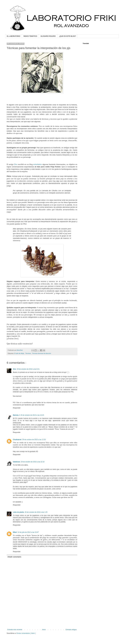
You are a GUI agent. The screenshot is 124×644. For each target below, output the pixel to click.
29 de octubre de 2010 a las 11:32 (34, 440)
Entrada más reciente (15, 630)
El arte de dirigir (19, 353)
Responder (17, 408)
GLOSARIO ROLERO (48, 36)
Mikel (15, 532)
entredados (37, 164)
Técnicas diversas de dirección (41, 353)
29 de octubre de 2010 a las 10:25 (32, 415)
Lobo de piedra (18, 512)
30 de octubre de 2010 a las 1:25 (36, 512)
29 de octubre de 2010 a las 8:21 (28, 369)
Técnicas (28, 353)
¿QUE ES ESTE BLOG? (67, 36)
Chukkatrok (17, 440)
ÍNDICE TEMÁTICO (30, 36)
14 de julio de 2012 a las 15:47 (28, 532)
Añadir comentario (14, 557)
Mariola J (16, 415)
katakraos (17, 462)
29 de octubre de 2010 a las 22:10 (33, 462)
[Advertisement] (42, 622)
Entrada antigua (71, 630)
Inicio (44, 630)
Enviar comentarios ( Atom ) (26, 633)
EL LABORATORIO (13, 36)
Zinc (16, 164)
